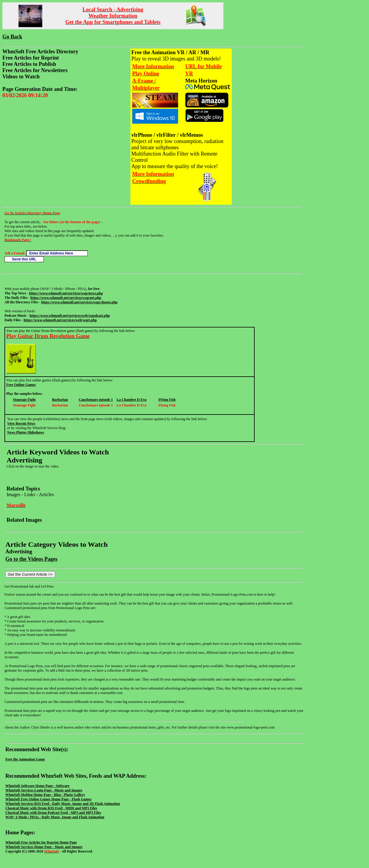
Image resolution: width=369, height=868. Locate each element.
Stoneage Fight (24, 400)
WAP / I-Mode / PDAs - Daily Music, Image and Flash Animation (55, 817)
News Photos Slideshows (26, 432)
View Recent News (21, 423)
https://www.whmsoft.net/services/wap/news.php (66, 293)
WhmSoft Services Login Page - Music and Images (44, 790)
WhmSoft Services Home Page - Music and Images (44, 847)
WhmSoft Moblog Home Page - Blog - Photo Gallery (45, 795)
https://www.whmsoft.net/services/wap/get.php (66, 298)
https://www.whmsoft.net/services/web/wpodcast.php (70, 316)
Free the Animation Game (25, 759)
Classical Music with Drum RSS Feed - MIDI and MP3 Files (51, 808)
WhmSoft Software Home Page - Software (37, 786)
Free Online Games (21, 385)
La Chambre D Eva (132, 400)
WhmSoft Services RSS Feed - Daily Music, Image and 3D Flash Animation (63, 804)
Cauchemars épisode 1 (96, 400)
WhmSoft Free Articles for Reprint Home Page (41, 842)
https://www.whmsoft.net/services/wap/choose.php (79, 302)
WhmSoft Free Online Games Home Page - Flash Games (48, 799)
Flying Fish (167, 400)
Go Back (12, 37)
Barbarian (60, 400)
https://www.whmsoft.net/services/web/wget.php (60, 320)
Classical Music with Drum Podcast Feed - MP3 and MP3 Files (53, 813)
